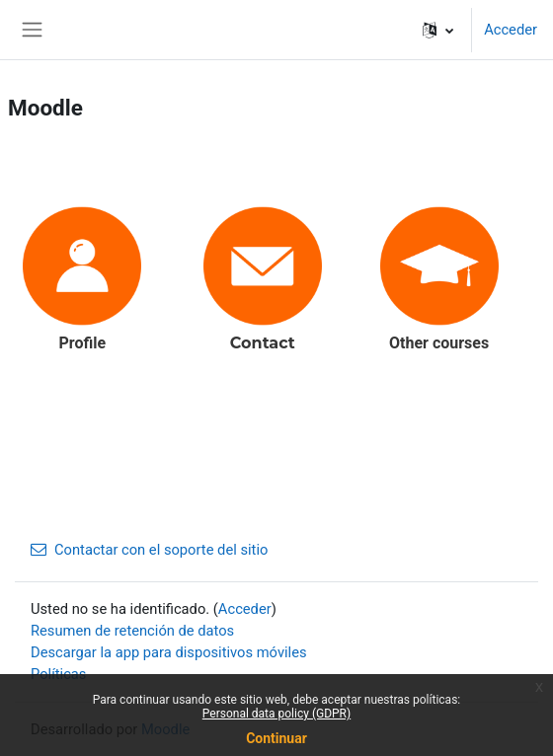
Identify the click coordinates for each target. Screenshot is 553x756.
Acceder (511, 30)
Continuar (276, 738)
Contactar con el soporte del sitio (149, 550)
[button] (438, 30)
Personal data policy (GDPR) (276, 714)
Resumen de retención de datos (132, 631)
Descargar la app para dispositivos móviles (169, 652)
